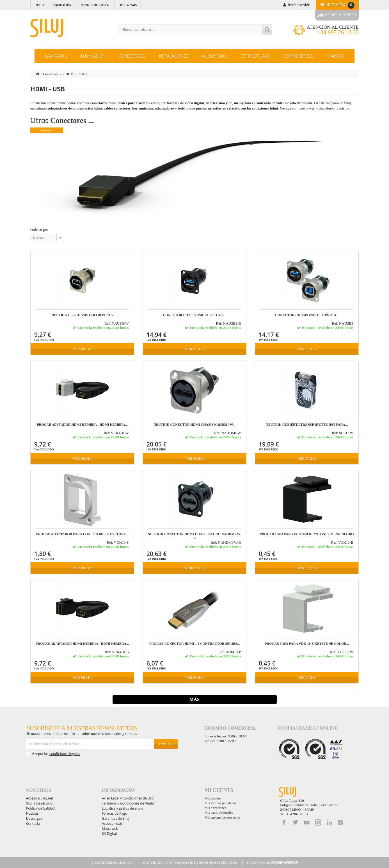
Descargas (128, 5)
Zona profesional (95, 5)
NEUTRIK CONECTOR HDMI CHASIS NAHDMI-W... (194, 425)
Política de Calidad (40, 808)
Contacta (33, 823)
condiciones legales (65, 754)
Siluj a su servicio (39, 803)
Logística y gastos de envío (123, 808)
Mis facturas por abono (220, 803)
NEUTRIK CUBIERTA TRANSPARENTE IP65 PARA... (307, 425)
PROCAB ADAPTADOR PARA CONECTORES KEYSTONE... (82, 534)
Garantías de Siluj (115, 818)
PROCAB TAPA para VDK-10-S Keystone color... (307, 644)
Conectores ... (72, 120)
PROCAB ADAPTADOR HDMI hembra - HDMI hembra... (82, 644)
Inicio (39, 5)
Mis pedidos (213, 798)
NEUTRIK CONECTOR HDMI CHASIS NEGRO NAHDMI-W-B (194, 536)
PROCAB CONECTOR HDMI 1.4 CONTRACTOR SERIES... (194, 644)
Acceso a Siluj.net (40, 798)
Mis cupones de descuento (222, 817)
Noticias (32, 813)
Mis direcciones (215, 808)
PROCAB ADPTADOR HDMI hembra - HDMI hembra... (82, 425)
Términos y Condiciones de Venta (128, 803)
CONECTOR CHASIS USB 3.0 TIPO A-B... (194, 315)
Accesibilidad (112, 823)
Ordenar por (39, 230)
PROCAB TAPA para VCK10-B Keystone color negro (307, 534)
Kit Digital (109, 834)
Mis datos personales (219, 813)
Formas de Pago (115, 813)
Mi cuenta (219, 790)
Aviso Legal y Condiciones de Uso (128, 798)
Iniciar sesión (299, 5)
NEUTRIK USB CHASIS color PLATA (82, 315)
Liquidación (62, 5)
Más (194, 699)
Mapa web (110, 829)
